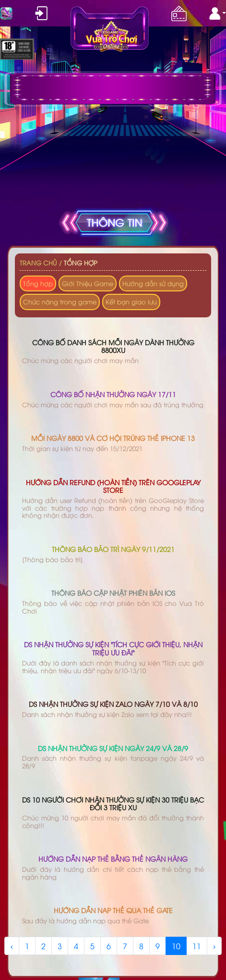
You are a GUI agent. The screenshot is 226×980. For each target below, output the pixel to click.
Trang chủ (38, 263)
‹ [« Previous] (12, 946)
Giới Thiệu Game (88, 283)
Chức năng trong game (60, 302)
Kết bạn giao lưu (131, 302)
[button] (218, 13)
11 (197, 946)
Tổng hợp (81, 263)
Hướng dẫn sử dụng (153, 283)
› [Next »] (214, 946)
